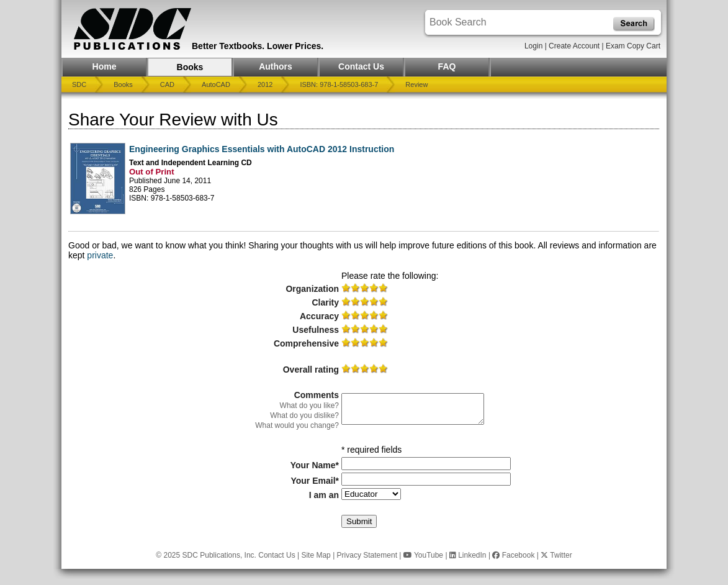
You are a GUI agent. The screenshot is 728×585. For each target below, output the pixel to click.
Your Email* (315, 481)
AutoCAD (216, 84)
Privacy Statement (367, 555)
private (100, 255)
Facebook (513, 555)
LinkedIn (468, 555)
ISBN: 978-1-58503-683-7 (339, 84)
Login (533, 46)
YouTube (423, 555)
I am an (324, 495)
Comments (317, 395)
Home (105, 66)
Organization (312, 289)
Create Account (574, 46)
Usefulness (316, 330)
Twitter (556, 555)
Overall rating (311, 370)
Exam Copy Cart (633, 46)
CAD (167, 84)
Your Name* (315, 465)
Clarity (325, 302)
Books (190, 67)
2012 (265, 84)
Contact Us (361, 66)
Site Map (316, 555)
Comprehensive (306, 343)
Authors (276, 66)
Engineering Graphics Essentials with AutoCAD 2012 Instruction (262, 149)
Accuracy (319, 316)
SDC (79, 84)
